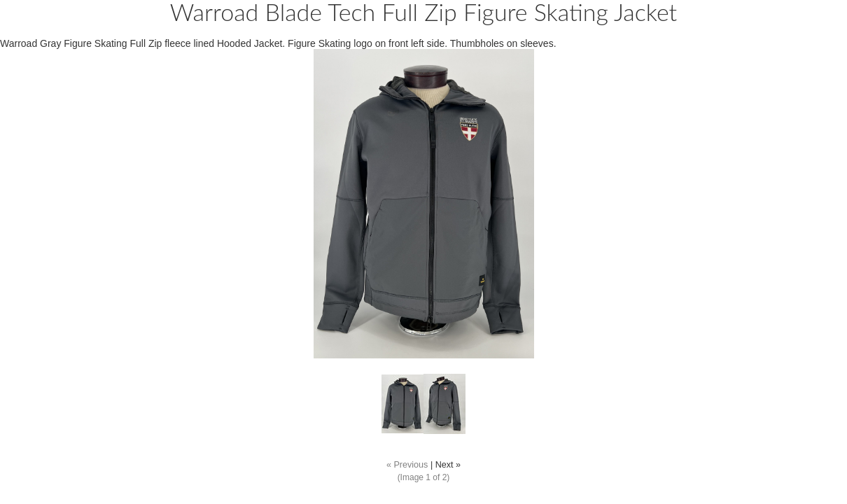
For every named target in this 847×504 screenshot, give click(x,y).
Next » (448, 465)
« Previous (407, 465)
